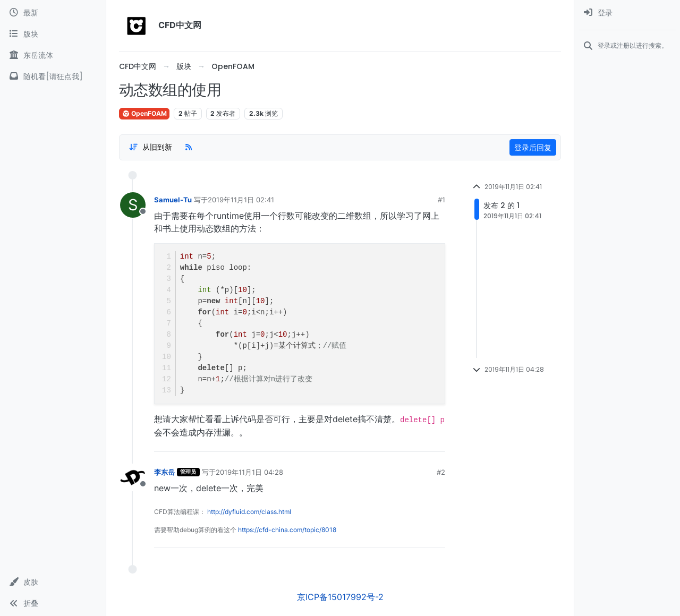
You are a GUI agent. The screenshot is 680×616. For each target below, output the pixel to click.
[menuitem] (627, 13)
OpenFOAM (144, 113)
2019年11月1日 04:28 (249, 472)
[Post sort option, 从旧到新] (150, 147)
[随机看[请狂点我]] (53, 76)
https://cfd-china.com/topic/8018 (287, 530)
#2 (441, 472)
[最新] (53, 13)
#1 (441, 200)
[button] (53, 582)
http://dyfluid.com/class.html (249, 512)
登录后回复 (533, 147)
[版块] (53, 34)
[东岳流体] (53, 55)
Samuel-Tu (173, 200)
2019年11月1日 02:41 (241, 200)
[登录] (627, 13)
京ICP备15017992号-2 (340, 597)
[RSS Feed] (189, 147)
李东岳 (164, 472)
